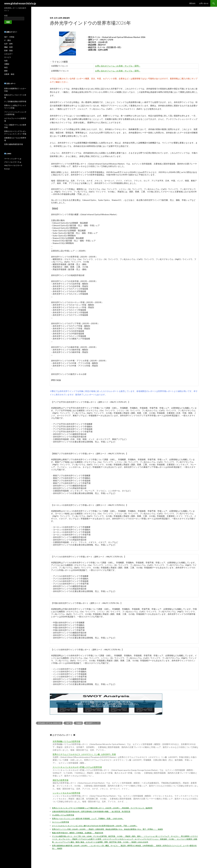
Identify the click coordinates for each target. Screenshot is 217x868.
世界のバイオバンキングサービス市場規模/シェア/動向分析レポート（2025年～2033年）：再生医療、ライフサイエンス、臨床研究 (102, 808)
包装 (6, 61)
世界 (51, 18)
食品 (6, 67)
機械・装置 (8, 47)
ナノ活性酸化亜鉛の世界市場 (15, 101)
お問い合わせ (204, 3)
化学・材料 (8, 44)
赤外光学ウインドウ (93, 723)
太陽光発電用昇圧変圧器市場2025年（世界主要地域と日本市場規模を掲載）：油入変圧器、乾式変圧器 (91, 811)
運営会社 (192, 3)
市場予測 (68, 723)
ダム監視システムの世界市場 (63, 815)
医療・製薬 (8, 50)
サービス (8, 57)
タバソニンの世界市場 (60, 822)
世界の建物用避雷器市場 (14, 144)
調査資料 (66, 18)
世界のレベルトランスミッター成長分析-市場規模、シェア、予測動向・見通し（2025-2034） (88, 819)
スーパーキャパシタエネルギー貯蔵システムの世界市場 (77, 767)
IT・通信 (7, 40)
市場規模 (79, 723)
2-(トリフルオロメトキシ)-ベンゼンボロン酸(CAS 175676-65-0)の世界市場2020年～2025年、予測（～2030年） (95, 826)
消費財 (7, 64)
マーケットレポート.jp (13, 159)
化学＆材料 (58, 18)
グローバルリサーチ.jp (13, 162)
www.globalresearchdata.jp (20, 3)
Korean (7, 169)
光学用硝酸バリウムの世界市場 (66, 741)
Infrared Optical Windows (50, 723)
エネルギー (8, 54)
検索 (6, 16)
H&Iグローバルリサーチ (13, 165)
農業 (6, 71)
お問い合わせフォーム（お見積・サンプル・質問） (118, 66)
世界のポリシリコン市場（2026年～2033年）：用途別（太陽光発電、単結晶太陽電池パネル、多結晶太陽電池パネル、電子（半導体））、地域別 (107, 829)
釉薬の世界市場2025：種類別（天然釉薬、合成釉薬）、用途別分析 (78, 833)
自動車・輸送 (9, 74)
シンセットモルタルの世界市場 (66, 793)
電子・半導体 (9, 37)
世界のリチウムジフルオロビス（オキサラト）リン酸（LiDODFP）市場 (84, 754)
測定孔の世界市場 (60, 780)
